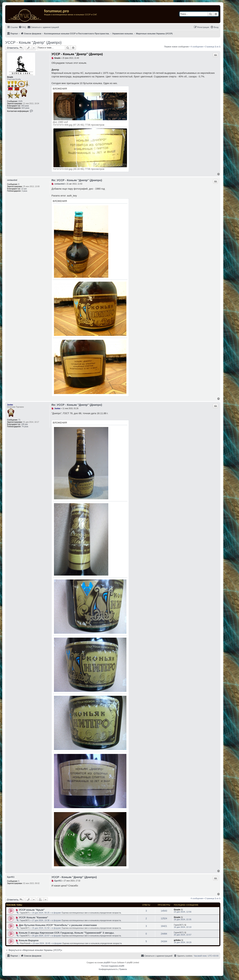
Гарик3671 (25, 913)
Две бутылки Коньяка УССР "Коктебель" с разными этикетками (58, 925)
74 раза (25, 427)
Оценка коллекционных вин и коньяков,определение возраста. (92, 913)
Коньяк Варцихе (29, 940)
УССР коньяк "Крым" (32, 910)
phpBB (106, 963)
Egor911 (11, 877)
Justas (10, 405)
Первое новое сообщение (176, 47)
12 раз (24, 189)
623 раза (25, 108)
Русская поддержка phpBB (113, 966)
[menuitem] (22, 27)
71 (19, 420)
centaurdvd (12, 180)
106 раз (25, 424)
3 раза (24, 191)
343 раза (25, 106)
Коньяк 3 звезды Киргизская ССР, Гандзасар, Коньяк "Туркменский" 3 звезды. (67, 933)
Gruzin (10, 77)
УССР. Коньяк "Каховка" (34, 917)
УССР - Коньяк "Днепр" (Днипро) (33, 42)
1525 (20, 101)
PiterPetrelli (25, 943)
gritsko (177, 940)
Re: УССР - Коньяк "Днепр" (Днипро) (77, 180)
